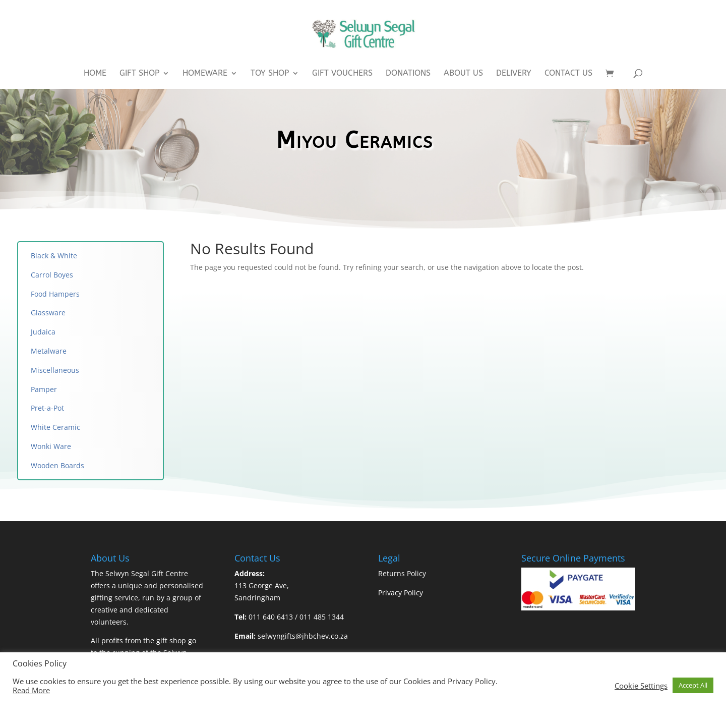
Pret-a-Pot (47, 408)
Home (95, 74)
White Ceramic (55, 427)
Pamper (44, 389)
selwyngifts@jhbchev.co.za (303, 636)
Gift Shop (139, 74)
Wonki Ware (51, 446)
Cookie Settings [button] (641, 686)
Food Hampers (55, 294)
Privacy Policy (401, 593)
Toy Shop (270, 74)
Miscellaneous (56, 370)
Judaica (43, 332)
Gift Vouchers (342, 74)
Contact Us (568, 74)
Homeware (205, 74)
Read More (31, 690)
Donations (408, 74)
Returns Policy (402, 573)
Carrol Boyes (52, 275)
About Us (463, 74)
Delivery (514, 74)
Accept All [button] (693, 685)
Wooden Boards (57, 465)
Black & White (54, 256)
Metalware (49, 351)
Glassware (48, 313)
